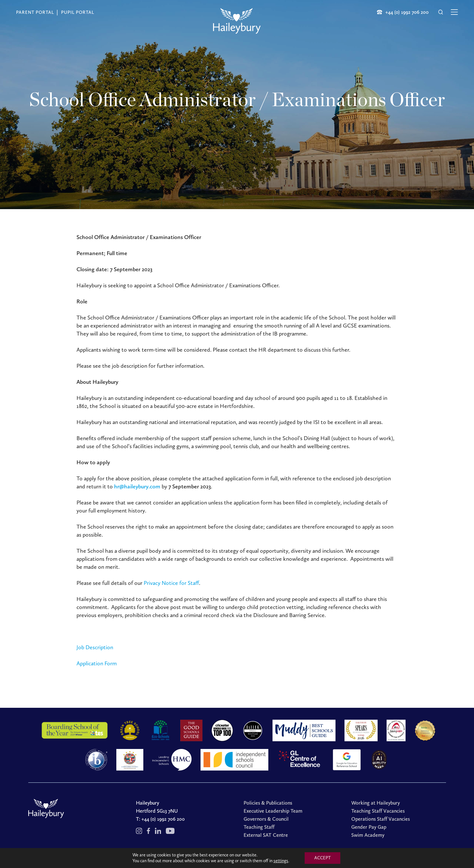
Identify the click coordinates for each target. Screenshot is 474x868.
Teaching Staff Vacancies (378, 811)
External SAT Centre (266, 835)
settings (281, 861)
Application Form (97, 663)
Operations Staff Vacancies (380, 819)
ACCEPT (322, 858)
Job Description (95, 647)
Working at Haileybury (376, 803)
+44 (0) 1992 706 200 (163, 819)
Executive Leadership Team (273, 811)
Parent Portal (35, 12)
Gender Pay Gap (369, 827)
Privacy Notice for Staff (171, 583)
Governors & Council (266, 819)
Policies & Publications (268, 803)
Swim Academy (368, 835)
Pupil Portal (78, 12)
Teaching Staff (259, 827)
